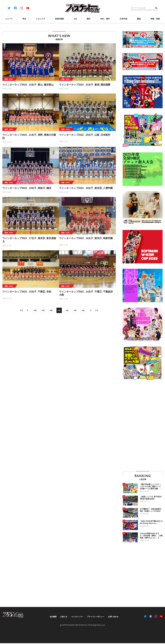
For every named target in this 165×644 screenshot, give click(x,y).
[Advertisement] (131, 425)
